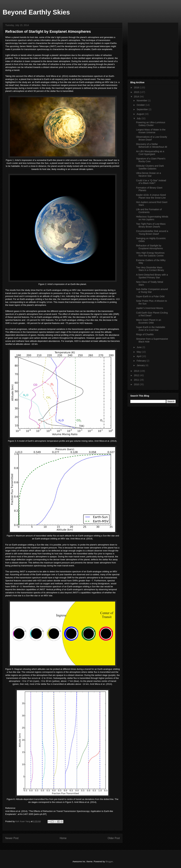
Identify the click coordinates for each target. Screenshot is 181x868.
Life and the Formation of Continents (149, 211)
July (139, 118)
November (142, 101)
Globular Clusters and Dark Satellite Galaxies (150, 167)
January (141, 365)
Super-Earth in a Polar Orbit (150, 296)
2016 (137, 88)
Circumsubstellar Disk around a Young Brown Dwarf (152, 233)
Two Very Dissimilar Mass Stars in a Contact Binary (150, 269)
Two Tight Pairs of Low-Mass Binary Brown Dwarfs (151, 225)
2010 (137, 384)
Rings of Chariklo (145, 334)
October (141, 105)
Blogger (109, 862)
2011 (137, 380)
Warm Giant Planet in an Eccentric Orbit (149, 321)
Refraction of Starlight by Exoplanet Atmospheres (149, 247)
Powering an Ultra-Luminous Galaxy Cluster (151, 124)
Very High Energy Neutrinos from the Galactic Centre (150, 254)
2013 (137, 371)
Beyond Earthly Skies (36, 12)
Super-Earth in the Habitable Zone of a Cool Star (151, 329)
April (139, 356)
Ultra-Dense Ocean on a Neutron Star (149, 174)
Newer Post (12, 838)
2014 (137, 97)
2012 (137, 375)
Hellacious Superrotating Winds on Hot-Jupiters (152, 218)
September (142, 109)
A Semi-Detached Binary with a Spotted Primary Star (152, 276)
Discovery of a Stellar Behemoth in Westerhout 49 (152, 145)
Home (63, 838)
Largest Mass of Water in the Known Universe (151, 131)
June (139, 347)
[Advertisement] (155, 49)
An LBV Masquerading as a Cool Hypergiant (150, 153)
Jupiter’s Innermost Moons (150, 308)
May (139, 352)
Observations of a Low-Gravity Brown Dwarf (152, 138)
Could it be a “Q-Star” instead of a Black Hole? (151, 182)
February (142, 361)
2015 (137, 92)
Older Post (114, 838)
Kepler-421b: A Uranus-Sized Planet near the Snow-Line (151, 196)
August (140, 114)
